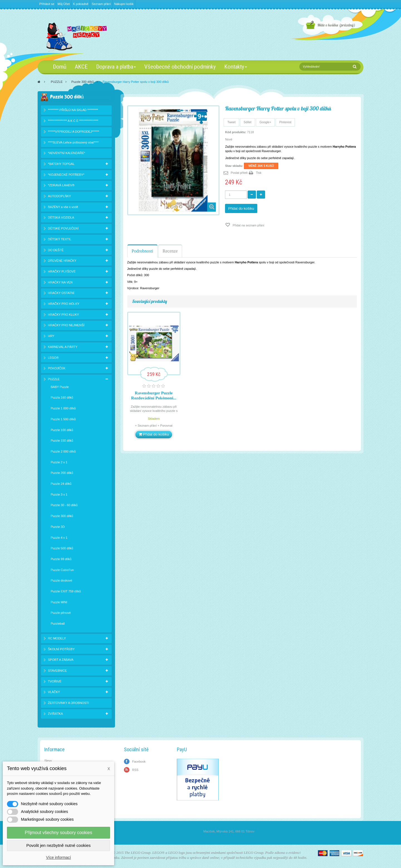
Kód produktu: (236, 132)
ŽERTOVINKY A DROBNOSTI (68, 703)
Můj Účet (64, 4)
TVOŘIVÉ (55, 681)
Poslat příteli (239, 173)
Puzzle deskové (61, 580)
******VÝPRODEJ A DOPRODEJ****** (74, 132)
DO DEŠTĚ (56, 250)
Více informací (58, 857)
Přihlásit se (47, 4)
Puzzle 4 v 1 (59, 538)
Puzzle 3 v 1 (59, 494)
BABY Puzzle (60, 387)
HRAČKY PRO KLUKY (63, 315)
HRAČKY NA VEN (60, 282)
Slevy (48, 761)
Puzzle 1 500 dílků (63, 419)
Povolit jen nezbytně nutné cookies (59, 845)
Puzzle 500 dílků (62, 548)
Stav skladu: (234, 166)
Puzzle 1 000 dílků (63, 408)
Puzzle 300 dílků (83, 82)
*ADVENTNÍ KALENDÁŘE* (67, 153)
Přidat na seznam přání (248, 225)
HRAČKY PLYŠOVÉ (62, 271)
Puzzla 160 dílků (62, 397)
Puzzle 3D (58, 527)
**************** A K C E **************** (73, 121)
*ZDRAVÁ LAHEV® (61, 185)
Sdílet (248, 122)
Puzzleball (58, 624)
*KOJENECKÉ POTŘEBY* (66, 175)
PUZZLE (57, 82)
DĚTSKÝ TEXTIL (60, 239)
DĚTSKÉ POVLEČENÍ (63, 228)
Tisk (259, 173)
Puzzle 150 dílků (62, 441)
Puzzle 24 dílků (61, 484)
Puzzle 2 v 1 (59, 462)
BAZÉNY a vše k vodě (63, 207)
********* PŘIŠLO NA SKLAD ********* (73, 110)
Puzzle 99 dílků (61, 559)
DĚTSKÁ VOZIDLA (61, 217)
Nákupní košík (124, 4)
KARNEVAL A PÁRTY (63, 347)
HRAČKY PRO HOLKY (64, 304)
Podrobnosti (142, 251)
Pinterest (285, 122)
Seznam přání (101, 4)
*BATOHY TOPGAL (61, 164)
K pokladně (81, 4)
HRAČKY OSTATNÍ (61, 293)
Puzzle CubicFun (62, 570)
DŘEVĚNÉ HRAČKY (62, 261)
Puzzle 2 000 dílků (63, 451)
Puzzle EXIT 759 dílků (66, 591)
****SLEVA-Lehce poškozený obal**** (73, 142)
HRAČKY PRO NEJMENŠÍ (66, 325)
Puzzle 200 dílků (62, 473)
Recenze (170, 251)
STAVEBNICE (57, 671)
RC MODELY (57, 638)
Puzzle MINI (59, 602)
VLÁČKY (54, 692)
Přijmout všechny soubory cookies (58, 833)
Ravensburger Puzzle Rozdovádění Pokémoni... (154, 395)
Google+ (265, 122)
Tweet (231, 122)
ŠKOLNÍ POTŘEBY (61, 649)
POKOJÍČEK (57, 368)
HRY (51, 336)
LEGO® (53, 358)
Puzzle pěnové (61, 613)
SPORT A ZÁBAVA (61, 660)
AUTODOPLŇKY (59, 196)
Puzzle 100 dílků (62, 430)
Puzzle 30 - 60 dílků (64, 505)
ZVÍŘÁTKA (55, 714)
